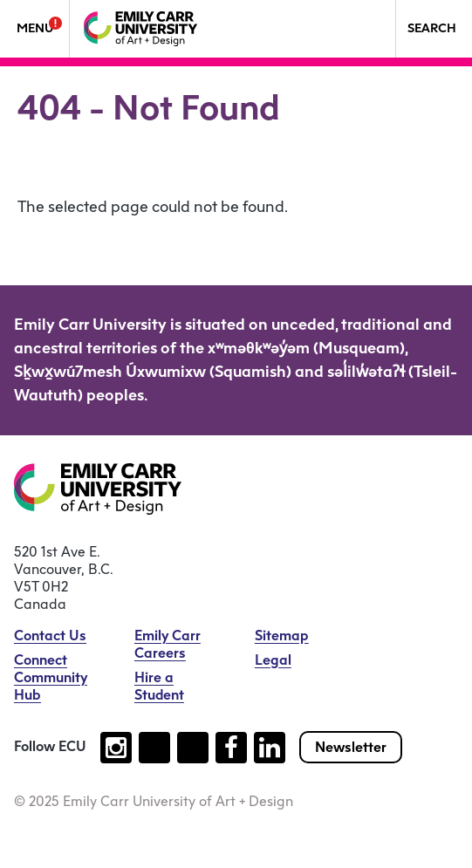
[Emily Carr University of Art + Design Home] (140, 29)
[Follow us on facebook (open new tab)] (231, 748)
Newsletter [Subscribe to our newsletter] (351, 747)
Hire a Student (159, 686)
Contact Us (50, 636)
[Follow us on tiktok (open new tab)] (154, 748)
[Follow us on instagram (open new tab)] (116, 748)
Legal (273, 660)
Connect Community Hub (51, 677)
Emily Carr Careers (168, 644)
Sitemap (282, 636)
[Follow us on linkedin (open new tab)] (270, 748)
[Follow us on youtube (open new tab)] (193, 748)
